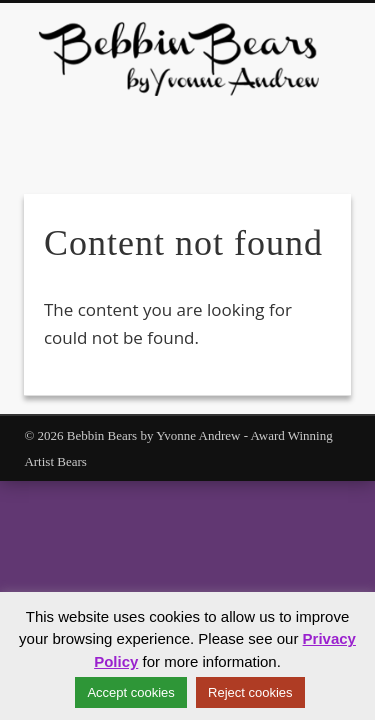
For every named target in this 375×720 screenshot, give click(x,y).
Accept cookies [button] (130, 692)
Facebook (175, 130)
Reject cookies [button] (250, 692)
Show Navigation (303, 179)
